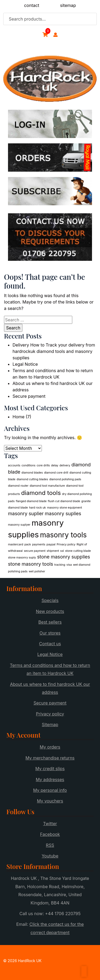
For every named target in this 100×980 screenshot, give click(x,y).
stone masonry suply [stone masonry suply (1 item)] (22, 558)
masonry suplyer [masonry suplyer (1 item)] (19, 525)
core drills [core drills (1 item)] (43, 465)
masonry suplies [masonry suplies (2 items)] (63, 513)
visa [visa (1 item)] (69, 565)
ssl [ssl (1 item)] (62, 551)
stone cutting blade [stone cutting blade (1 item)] (78, 551)
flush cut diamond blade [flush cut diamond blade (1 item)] (64, 501)
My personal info (50, 790)
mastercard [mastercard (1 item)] (16, 544)
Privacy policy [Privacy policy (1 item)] (66, 544)
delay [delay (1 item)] (55, 465)
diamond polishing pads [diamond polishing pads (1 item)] (65, 479)
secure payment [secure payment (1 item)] (35, 551)
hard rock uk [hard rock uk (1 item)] (37, 508)
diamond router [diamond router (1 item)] (18, 486)
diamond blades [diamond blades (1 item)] (32, 473)
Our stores (50, 633)
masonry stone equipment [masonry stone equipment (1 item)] (64, 508)
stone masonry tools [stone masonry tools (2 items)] (31, 564)
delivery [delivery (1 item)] (65, 465)
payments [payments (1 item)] (39, 544)
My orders (50, 747)
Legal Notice (25, 364)
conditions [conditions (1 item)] (29, 465)
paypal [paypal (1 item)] (51, 544)
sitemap (68, 5)
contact (32, 5)
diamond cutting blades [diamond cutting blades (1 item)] (32, 479)
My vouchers (50, 801)
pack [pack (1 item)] (28, 544)
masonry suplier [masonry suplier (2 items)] (26, 513)
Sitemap (50, 725)
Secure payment (29, 396)
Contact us (50, 644)
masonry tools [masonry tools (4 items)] (63, 535)
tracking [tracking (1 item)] (60, 565)
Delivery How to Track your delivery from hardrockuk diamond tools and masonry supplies (54, 351)
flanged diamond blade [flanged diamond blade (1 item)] (31, 501)
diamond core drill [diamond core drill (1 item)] (56, 473)
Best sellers (50, 622)
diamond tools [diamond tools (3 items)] (41, 493)
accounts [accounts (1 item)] (14, 465)
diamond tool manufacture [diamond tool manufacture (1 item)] (47, 486)
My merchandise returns (50, 758)
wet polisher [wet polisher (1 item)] (37, 571)
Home (19, 417)
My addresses (50, 780)
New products (50, 611)
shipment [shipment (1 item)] (53, 551)
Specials (50, 600)
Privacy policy (50, 714)
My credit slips (50, 769)
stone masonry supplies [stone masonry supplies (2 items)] (63, 557)
